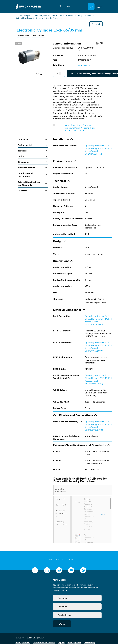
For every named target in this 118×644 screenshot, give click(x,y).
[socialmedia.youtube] (71, 570)
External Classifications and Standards (33, 183)
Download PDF (85, 65)
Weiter (62, 624)
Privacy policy (74, 642)
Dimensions (33, 162)
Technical (33, 151)
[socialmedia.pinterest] (83, 570)
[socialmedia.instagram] (59, 570)
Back (96, 24)
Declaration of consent (44, 642)
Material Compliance (33, 168)
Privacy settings (23, 642)
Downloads (38, 36)
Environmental (33, 145)
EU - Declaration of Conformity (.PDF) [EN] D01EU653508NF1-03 (89, 543)
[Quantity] (59, 73)
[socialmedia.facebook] (35, 570)
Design (33, 156)
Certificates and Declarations (33, 175)
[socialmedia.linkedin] (47, 570)
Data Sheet (23, 36)
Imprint (61, 642)
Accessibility (90, 642)
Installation (33, 139)
